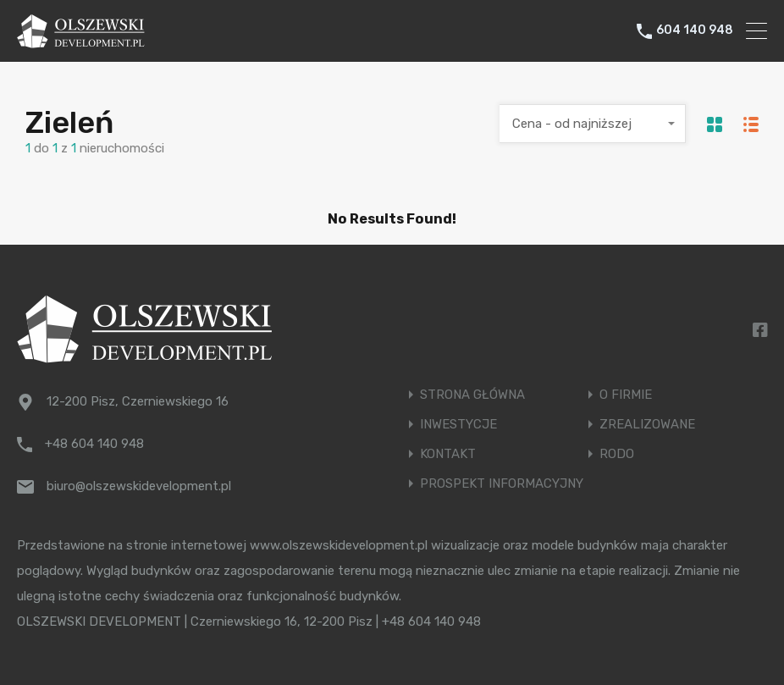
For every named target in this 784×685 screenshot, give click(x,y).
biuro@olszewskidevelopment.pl (139, 486)
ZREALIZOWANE (647, 425)
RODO (617, 454)
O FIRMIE (626, 395)
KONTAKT (448, 454)
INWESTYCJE (458, 425)
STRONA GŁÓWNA (472, 395)
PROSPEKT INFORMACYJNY (502, 484)
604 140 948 (695, 30)
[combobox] (593, 124)
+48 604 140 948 (94, 444)
